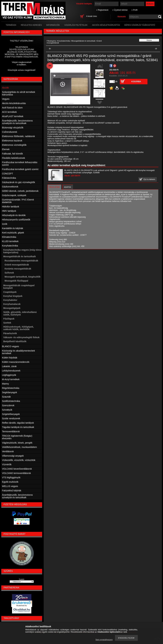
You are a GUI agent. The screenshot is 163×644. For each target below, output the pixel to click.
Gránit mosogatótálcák (17, 265)
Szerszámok (8, 405)
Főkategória (51, 41)
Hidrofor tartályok (11, 207)
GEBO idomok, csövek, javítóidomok (20, 191)
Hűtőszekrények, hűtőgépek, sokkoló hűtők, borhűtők (19, 328)
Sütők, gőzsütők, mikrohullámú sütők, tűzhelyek (20, 313)
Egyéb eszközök (10, 482)
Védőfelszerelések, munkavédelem (20, 447)
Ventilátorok (8, 451)
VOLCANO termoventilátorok (17, 473)
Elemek (6, 149)
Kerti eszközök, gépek (13, 233)
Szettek (7, 323)
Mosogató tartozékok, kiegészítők (23, 277)
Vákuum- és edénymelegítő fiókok (22, 337)
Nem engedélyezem (104, 640)
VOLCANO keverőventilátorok (17, 469)
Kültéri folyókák (10, 358)
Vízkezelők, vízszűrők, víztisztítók (19, 460)
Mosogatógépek (12, 308)
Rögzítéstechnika (11, 388)
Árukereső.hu (22, 606)
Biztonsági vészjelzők (13, 128)
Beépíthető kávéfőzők (15, 341)
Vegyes (6, 99)
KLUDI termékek (10, 241)
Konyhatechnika (64, 41)
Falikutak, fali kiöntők (13, 154)
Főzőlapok (9, 319)
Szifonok (9, 273)
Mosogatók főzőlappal (16, 281)
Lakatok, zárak (9, 366)
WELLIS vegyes (10, 486)
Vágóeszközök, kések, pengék (17, 443)
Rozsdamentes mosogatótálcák (21, 261)
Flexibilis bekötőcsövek (14, 158)
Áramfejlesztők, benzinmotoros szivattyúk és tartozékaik (17, 122)
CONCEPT (8, 174)
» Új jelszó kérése (120, 10)
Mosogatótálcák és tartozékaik (84, 41)
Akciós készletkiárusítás (14, 103)
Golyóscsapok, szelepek (14, 195)
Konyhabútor (10, 300)
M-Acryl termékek (11, 379)
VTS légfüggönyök (11, 477)
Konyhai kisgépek (13, 296)
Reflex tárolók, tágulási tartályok (18, 423)
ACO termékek (9, 112)
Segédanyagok (10, 392)
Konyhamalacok (12, 304)
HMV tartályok (9, 211)
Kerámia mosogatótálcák (18, 269)
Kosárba (136, 82)
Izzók (5, 224)
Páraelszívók (10, 333)
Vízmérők (7, 464)
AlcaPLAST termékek (13, 116)
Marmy (6, 384)
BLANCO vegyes (11, 346)
